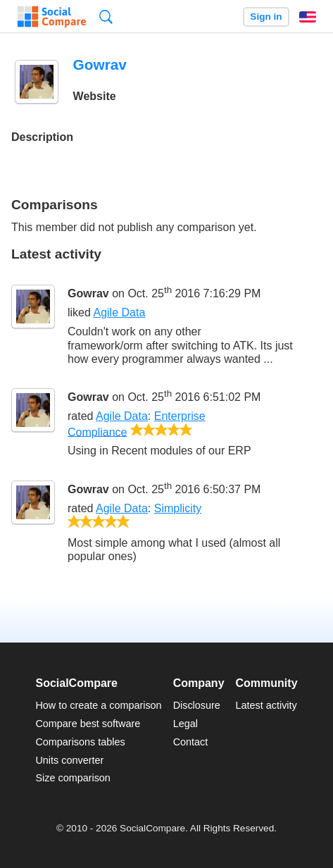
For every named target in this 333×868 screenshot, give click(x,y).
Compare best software (88, 724)
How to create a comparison (98, 705)
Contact (191, 742)
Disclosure (197, 705)
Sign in (266, 17)
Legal (186, 724)
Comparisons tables (80, 742)
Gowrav (88, 293)
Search (106, 17)
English (308, 17)
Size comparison (73, 778)
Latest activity (266, 705)
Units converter (69, 760)
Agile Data (119, 312)
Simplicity (178, 508)
